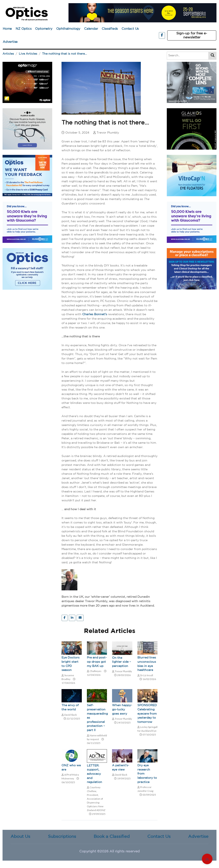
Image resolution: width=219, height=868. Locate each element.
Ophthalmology (68, 29)
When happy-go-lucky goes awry (122, 709)
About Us (20, 837)
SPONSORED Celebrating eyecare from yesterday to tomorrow (147, 714)
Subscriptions (62, 837)
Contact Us (130, 29)
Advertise (10, 42)
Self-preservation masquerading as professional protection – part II (97, 718)
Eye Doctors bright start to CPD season (70, 664)
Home (7, 29)
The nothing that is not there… (64, 54)
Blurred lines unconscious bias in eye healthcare (147, 664)
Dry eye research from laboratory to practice (147, 774)
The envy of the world (70, 707)
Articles (8, 54)
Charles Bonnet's (95, 314)
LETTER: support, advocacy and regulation (94, 774)
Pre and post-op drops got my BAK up (97, 662)
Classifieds (110, 29)
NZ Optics (23, 29)
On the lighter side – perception (121, 662)
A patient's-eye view (121, 768)
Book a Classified (112, 837)
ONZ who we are (71, 768)
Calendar (91, 29)
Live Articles (28, 54)
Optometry (44, 29)
